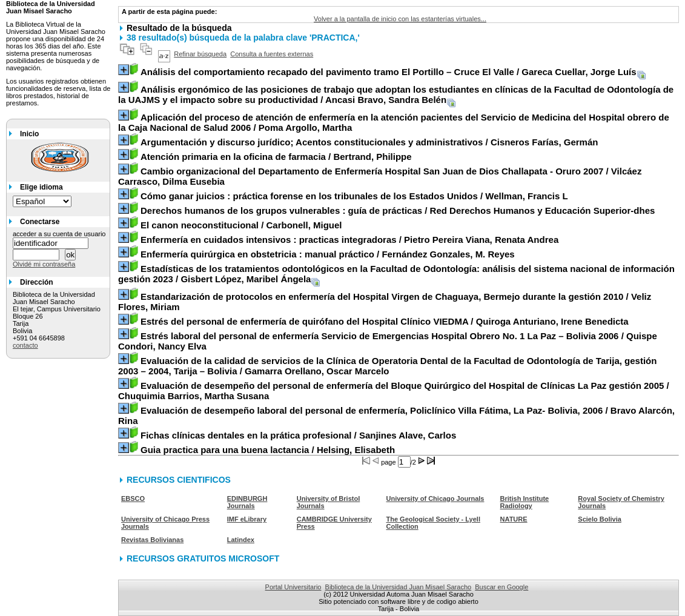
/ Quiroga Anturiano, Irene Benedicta (385, 321)
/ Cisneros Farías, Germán (369, 142)
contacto (25, 345)
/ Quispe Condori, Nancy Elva (388, 341)
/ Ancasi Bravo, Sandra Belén (396, 94)
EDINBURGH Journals (247, 502)
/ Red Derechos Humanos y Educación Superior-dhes (398, 210)
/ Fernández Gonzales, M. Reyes (328, 254)
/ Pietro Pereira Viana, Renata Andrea (349, 240)
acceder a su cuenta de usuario (59, 234)
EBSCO (133, 498)
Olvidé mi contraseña (44, 264)
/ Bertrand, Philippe (276, 157)
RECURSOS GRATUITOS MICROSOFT (203, 558)
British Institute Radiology (525, 502)
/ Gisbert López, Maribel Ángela (396, 274)
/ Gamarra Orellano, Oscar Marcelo (387, 366)
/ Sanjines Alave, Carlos (298, 435)
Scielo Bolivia (600, 519)
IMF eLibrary (247, 519)
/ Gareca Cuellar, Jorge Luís (389, 72)
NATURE (514, 519)
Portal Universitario (293, 587)
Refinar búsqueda (200, 54)
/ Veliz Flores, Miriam (385, 302)
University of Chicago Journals (435, 498)
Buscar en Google (501, 587)
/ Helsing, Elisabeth (268, 450)
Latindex (241, 540)
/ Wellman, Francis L (354, 196)
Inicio (29, 134)
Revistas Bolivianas (152, 540)
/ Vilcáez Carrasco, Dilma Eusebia (380, 176)
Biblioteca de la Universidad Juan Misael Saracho (399, 587)
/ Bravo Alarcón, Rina (396, 416)
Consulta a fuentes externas (272, 54)
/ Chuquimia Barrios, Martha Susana (394, 391)
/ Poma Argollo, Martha (394, 122)
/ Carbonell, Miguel (241, 225)
